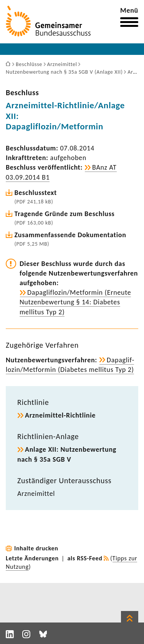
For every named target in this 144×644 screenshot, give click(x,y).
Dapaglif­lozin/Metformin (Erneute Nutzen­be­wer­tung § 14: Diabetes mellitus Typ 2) (75, 302)
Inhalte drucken (36, 548)
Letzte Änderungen (32, 558)
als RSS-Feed (85, 558)
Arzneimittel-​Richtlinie (60, 415)
